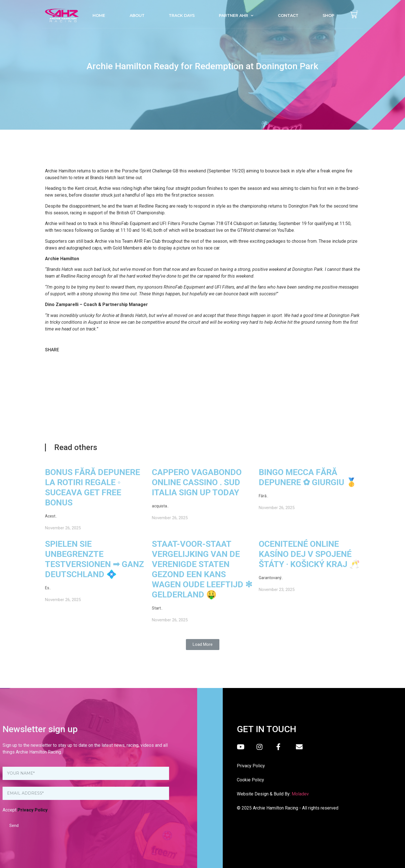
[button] (203, 645)
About (137, 15)
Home (99, 15)
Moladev (300, 794)
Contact (288, 15)
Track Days (182, 15)
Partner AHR (236, 16)
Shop (328, 15)
